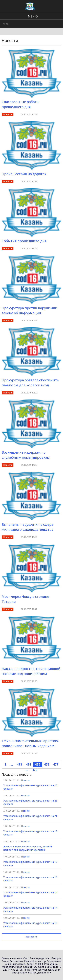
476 (47, 765)
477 (56, 765)
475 (38, 765)
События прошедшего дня (24, 241)
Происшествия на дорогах (24, 174)
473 (19, 765)
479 (35, 770)
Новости (8, 114)
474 (29, 765)
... (12, 765)
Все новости (32, 937)
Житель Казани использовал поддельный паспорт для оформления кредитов (28, 848)
